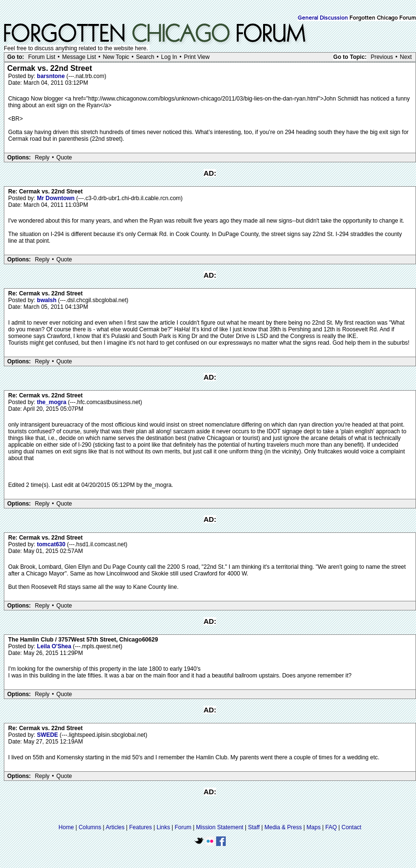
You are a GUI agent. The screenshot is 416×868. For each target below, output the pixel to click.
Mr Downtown (57, 198)
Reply (42, 158)
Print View (197, 57)
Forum (183, 827)
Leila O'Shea (55, 646)
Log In (169, 57)
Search (145, 57)
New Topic (116, 57)
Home (66, 827)
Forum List (42, 57)
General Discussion (323, 18)
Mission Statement (220, 827)
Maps (314, 827)
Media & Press (283, 827)
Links (163, 827)
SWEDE (48, 735)
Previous (382, 57)
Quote (64, 158)
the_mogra (52, 402)
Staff (254, 827)
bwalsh (47, 300)
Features (141, 827)
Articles (115, 827)
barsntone (52, 76)
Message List (79, 57)
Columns (90, 827)
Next (406, 57)
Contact (352, 827)
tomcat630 (52, 544)
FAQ (331, 827)
